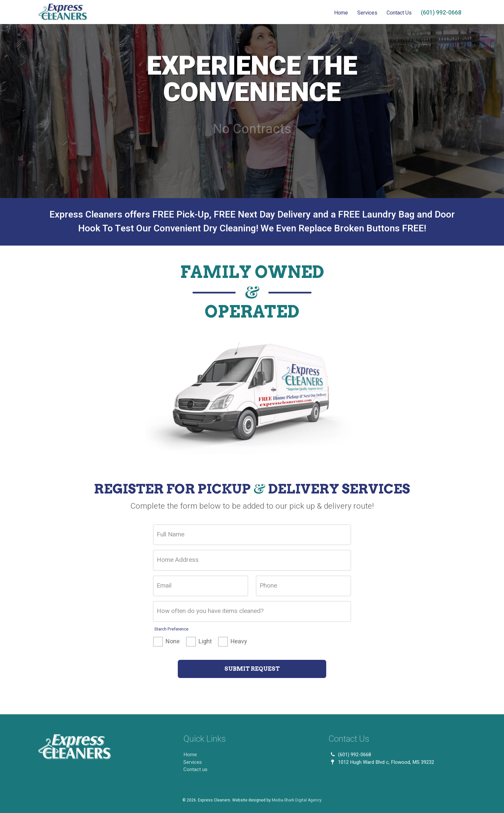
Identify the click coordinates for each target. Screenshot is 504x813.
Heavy (239, 642)
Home (341, 13)
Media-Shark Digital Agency (297, 800)
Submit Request (252, 669)
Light (205, 642)
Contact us (195, 769)
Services (367, 13)
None (173, 642)
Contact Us (399, 13)
